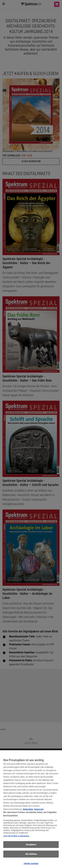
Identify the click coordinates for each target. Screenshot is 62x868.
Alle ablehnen (31, 856)
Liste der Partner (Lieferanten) (16, 838)
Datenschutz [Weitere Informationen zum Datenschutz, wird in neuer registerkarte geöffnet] (28, 811)
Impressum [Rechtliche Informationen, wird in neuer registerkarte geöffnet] (39, 811)
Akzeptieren (31, 846)
